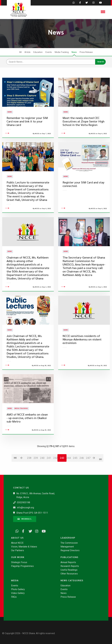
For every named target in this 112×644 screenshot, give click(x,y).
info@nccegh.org (25, 508)
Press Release (86, 52)
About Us (17, 538)
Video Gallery (18, 593)
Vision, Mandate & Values (24, 547)
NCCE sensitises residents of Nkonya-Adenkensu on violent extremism (82, 350)
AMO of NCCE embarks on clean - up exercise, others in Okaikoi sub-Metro (27, 429)
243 (62, 469)
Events (49, 52)
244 (68, 469)
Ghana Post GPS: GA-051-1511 (32, 513)
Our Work (18, 557)
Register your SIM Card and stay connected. (83, 195)
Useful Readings (69, 570)
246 (82, 469)
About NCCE (17, 543)
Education (38, 52)
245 (75, 469)
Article (27, 52)
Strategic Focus (19, 562)
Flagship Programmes (22, 566)
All (20, 52)
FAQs (14, 597)
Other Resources (69, 574)
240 (42, 469)
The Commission (69, 543)
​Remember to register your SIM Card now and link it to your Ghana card (27, 127)
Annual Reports (68, 562)
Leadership (68, 538)
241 (49, 469)
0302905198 (23, 502)
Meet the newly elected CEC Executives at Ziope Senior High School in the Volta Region (83, 127)
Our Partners (17, 550)
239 (36, 469)
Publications (69, 557)
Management (67, 547)
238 (29, 469)
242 (55, 469)
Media (15, 580)
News (74, 52)
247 (88, 469)
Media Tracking (62, 52)
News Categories (72, 580)
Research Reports (70, 566)
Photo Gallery (18, 589)
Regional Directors (70, 550)
